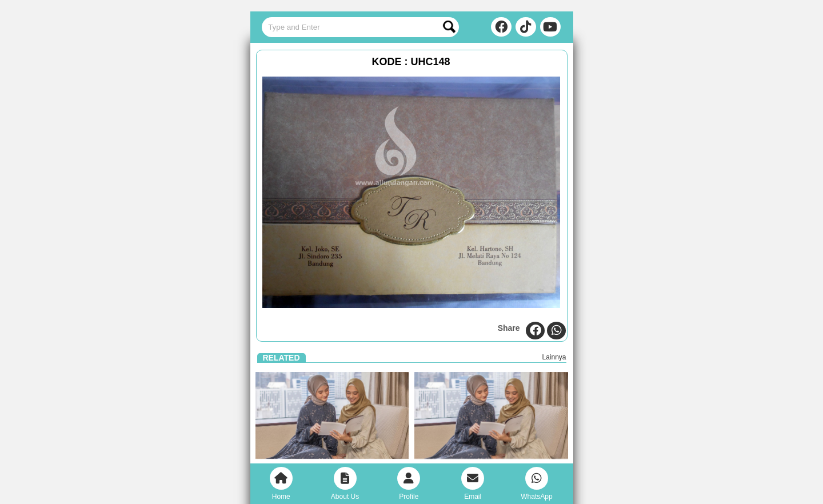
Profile (409, 484)
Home (281, 484)
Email (473, 484)
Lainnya (554, 357)
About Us (345, 484)
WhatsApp (536, 484)
